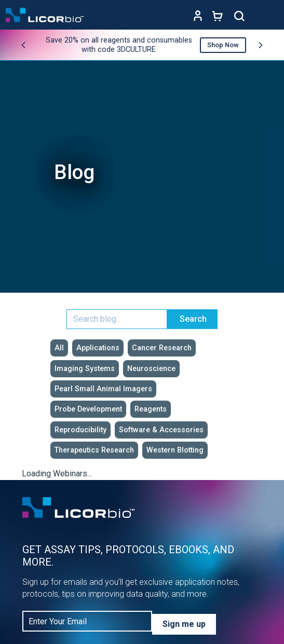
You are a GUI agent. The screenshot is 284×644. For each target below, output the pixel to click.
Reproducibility (80, 430)
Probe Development (88, 409)
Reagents (151, 409)
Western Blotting (175, 450)
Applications (98, 348)
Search (193, 319)
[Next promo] (261, 45)
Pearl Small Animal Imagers (103, 389)
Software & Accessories (161, 430)
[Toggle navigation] (268, 16)
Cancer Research (162, 348)
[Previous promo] (23, 45)
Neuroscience (151, 369)
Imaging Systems (85, 369)
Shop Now (223, 45)
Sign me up (184, 624)
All (59, 348)
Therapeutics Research (94, 450)
